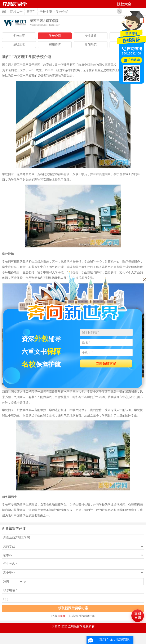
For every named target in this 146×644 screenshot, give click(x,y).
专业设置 (91, 36)
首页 (4, 11)
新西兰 (31, 12)
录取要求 (19, 45)
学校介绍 (55, 36)
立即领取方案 (106, 364)
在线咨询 (134, 60)
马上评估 (138, 616)
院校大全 (16, 12)
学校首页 (19, 36)
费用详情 (55, 45)
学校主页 (46, 12)
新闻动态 (91, 45)
